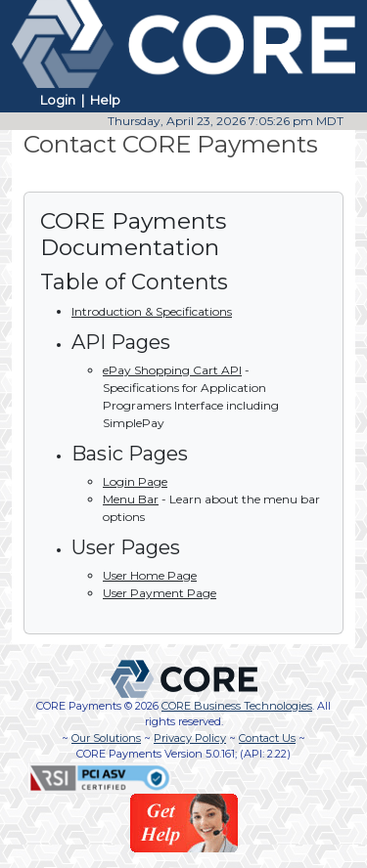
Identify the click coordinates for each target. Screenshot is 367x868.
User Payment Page (160, 593)
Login (58, 100)
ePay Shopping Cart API (172, 370)
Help (105, 100)
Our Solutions (106, 738)
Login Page (135, 481)
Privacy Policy (190, 738)
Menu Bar (131, 499)
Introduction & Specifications (152, 311)
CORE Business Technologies (237, 706)
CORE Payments (79, 706)
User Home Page (150, 575)
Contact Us (267, 738)
